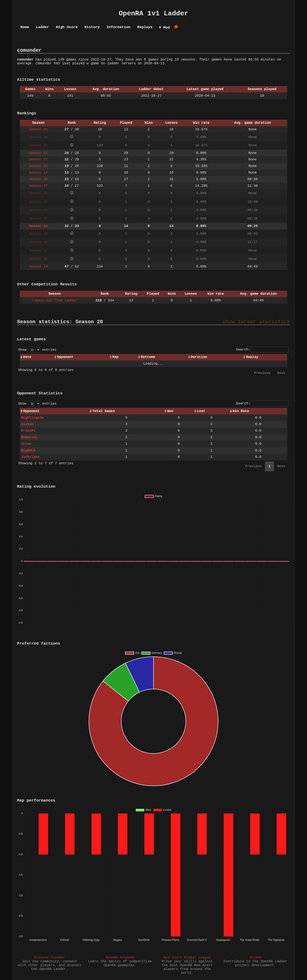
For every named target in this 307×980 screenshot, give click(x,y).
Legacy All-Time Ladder (54, 300)
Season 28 (38, 179)
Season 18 (38, 242)
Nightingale (32, 418)
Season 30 (38, 166)
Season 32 (38, 153)
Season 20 (38, 226)
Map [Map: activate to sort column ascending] (115, 357)
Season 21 (38, 219)
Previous (262, 373)
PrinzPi (28, 431)
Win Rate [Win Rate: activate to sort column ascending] (241, 411)
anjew (26, 444)
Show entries (37, 350)
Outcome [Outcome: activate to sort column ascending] (148, 357)
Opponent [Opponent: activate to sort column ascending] (65, 357)
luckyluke (30, 457)
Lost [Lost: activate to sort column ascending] (201, 411)
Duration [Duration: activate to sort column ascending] (199, 357)
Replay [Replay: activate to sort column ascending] (252, 357)
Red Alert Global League (187, 958)
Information (118, 27)
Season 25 (38, 202)
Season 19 (38, 234)
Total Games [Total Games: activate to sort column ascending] (104, 411)
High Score (67, 27)
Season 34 (38, 137)
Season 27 (38, 186)
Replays (145, 27)
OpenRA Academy (120, 958)
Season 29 (38, 173)
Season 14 (38, 267)
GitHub (255, 958)
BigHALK (28, 451)
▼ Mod (164, 28)
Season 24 (38, 210)
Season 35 (38, 129)
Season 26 (38, 193)
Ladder (43, 27)
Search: (262, 350)
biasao (27, 424)
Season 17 (38, 251)
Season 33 (38, 145)
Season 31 (38, 160)
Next (281, 373)
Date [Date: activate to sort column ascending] (27, 357)
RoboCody (29, 437)
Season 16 (38, 259)
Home (25, 27)
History (92, 27)
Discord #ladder (49, 958)
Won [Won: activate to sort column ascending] (170, 411)
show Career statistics (256, 322)
